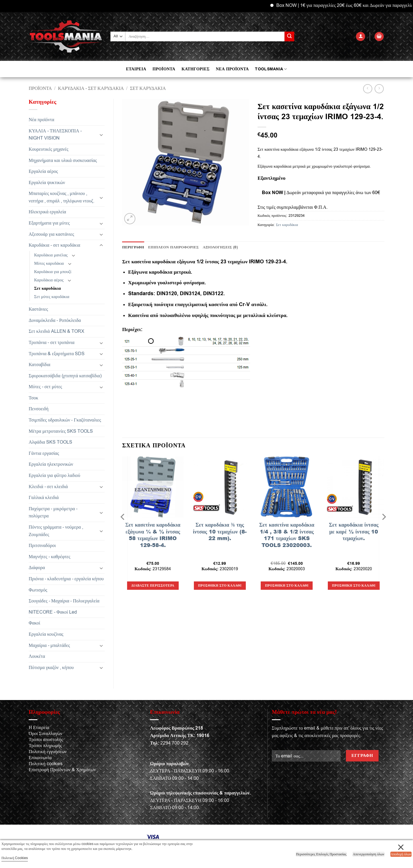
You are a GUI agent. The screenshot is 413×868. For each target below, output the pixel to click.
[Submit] (289, 36)
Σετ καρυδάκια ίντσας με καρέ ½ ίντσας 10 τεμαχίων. (354, 531)
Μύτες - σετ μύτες (45, 387)
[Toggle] (101, 135)
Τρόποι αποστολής (46, 740)
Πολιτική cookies (46, 764)
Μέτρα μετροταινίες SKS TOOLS (61, 431)
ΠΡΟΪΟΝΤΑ (164, 69)
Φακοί (34, 623)
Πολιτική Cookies (15, 858)
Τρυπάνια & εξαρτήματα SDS (57, 354)
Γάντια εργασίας (44, 453)
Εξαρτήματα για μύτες (49, 223)
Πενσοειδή (39, 409)
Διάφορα (37, 568)
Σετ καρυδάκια (148, 88)
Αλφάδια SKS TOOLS (50, 442)
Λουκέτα (37, 656)
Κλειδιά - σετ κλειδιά (48, 487)
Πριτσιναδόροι (42, 546)
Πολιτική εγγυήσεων (48, 752)
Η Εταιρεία (39, 728)
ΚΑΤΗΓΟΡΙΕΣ (196, 69)
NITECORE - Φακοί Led (53, 612)
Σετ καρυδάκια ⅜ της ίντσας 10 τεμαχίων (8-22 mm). (220, 531)
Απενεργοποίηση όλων (369, 854)
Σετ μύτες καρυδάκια (52, 297)
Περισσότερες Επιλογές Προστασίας (321, 854)
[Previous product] (379, 89)
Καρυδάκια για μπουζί (53, 272)
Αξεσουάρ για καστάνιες (51, 234)
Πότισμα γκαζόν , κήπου (51, 668)
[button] (361, 37)
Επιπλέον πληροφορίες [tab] (174, 247)
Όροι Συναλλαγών (45, 734)
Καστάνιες (38, 309)
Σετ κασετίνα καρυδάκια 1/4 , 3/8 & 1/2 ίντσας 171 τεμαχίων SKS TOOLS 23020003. (287, 535)
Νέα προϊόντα (41, 120)
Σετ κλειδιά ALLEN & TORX (57, 331)
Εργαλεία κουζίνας (46, 634)
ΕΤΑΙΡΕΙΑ (136, 69)
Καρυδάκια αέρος (49, 280)
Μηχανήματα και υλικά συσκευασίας (63, 161)
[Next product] (368, 89)
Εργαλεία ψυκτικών (47, 183)
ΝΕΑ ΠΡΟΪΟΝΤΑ (232, 69)
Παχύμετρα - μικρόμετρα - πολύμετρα (53, 513)
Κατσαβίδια (39, 365)
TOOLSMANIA (271, 69)
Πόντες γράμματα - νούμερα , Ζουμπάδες (56, 531)
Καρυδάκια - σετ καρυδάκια (91, 88)
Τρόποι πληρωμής (45, 746)
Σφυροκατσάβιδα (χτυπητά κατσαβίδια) (65, 376)
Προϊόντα (40, 88)
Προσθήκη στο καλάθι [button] (220, 586)
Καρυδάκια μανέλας (51, 255)
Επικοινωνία (40, 758)
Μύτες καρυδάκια (49, 263)
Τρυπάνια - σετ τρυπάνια (52, 343)
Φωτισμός (38, 590)
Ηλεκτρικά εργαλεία (47, 212)
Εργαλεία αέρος (43, 171)
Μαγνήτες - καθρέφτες (49, 557)
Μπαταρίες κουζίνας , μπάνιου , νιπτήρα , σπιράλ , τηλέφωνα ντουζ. (62, 197)
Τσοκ (33, 398)
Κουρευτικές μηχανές (48, 149)
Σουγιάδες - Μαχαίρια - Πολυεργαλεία (64, 601)
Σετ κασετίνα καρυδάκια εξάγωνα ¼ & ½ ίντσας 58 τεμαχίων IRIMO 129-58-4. (153, 535)
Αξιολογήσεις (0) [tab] (220, 247)
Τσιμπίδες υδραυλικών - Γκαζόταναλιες (65, 420)
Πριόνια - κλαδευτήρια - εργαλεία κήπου (66, 579)
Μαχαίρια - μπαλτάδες (49, 645)
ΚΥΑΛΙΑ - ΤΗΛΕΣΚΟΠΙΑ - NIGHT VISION (55, 135)
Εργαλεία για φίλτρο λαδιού (54, 475)
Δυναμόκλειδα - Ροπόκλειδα (55, 320)
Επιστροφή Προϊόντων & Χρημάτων (62, 770)
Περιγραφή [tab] (133, 247)
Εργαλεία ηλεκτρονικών (51, 464)
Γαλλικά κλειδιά (44, 498)
